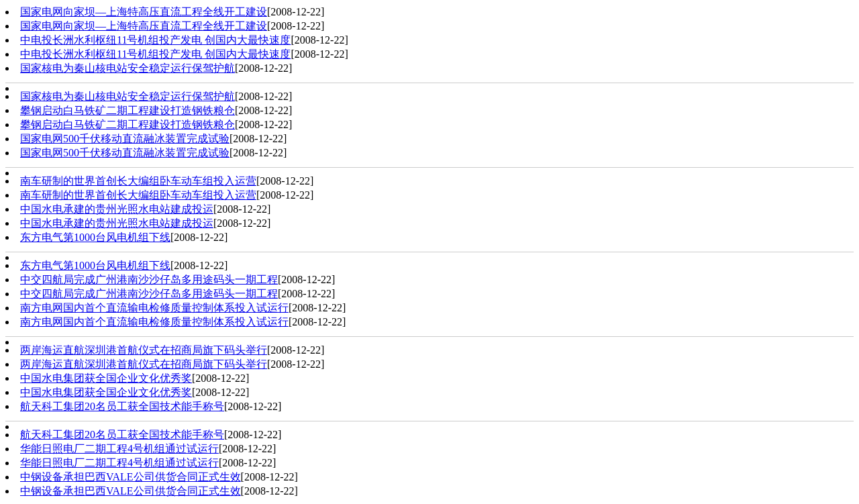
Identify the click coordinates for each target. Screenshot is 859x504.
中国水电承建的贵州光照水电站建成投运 (117, 209)
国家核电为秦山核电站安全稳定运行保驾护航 (128, 68)
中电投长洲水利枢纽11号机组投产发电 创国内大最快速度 (155, 40)
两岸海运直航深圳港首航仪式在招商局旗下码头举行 (144, 350)
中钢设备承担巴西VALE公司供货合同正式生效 (131, 477)
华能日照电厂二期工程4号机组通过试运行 (119, 449)
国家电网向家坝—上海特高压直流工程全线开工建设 (144, 12)
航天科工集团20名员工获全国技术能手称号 (122, 406)
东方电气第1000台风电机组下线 (95, 237)
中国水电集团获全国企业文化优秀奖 (106, 378)
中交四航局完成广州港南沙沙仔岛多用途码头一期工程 (149, 280)
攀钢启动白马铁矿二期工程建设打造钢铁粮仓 (128, 110)
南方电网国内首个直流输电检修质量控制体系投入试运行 (154, 308)
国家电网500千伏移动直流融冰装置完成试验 (125, 139)
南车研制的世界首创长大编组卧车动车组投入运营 (138, 181)
